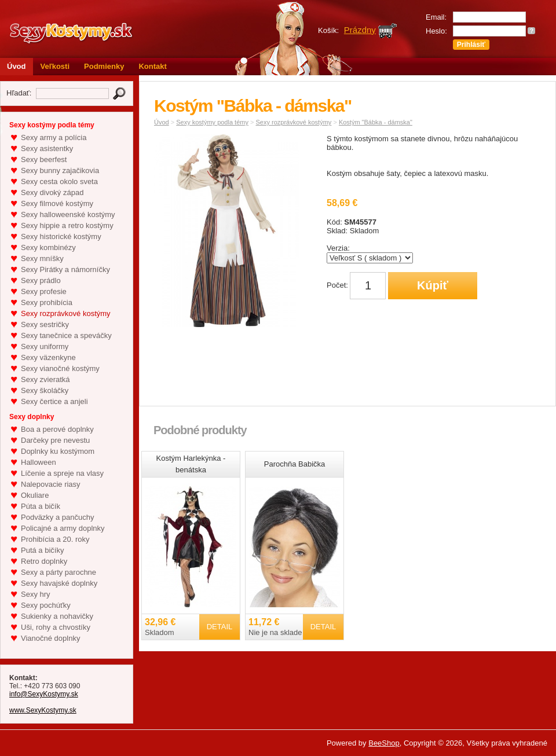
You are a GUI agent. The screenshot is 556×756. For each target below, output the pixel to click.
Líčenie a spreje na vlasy (62, 473)
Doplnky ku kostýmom (58, 451)
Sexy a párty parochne (58, 572)
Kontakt (152, 66)
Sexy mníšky (42, 258)
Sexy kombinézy (48, 247)
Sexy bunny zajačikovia (60, 170)
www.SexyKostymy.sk (43, 710)
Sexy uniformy (45, 346)
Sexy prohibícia (47, 302)
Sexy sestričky (45, 324)
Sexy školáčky (45, 390)
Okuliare (35, 495)
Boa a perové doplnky (57, 429)
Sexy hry (36, 594)
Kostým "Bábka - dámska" (376, 122)
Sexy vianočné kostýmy (60, 368)
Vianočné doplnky (50, 638)
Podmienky (104, 66)
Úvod (17, 66)
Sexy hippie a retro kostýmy (67, 225)
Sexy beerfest (44, 159)
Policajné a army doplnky (63, 528)
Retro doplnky (44, 561)
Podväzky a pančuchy (57, 517)
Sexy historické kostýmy (61, 236)
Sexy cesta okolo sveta (59, 181)
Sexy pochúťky (46, 605)
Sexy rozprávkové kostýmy (66, 313)
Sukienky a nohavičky (57, 616)
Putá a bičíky (42, 550)
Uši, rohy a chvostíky (56, 627)
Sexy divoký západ (52, 192)
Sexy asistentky (47, 148)
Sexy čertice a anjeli (54, 401)
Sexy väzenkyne (48, 357)
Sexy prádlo (41, 280)
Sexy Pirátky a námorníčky (65, 269)
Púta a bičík (41, 506)
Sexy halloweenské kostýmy (68, 214)
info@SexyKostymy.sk (44, 694)
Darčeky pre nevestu (55, 440)
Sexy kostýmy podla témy (212, 122)
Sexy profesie (44, 291)
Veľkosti (55, 66)
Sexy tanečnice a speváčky (66, 335)
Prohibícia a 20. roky (55, 539)
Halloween (39, 462)
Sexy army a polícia (54, 137)
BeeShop (384, 743)
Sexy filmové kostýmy (57, 203)
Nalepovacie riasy (51, 484)
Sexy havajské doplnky (59, 583)
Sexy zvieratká (45, 379)
